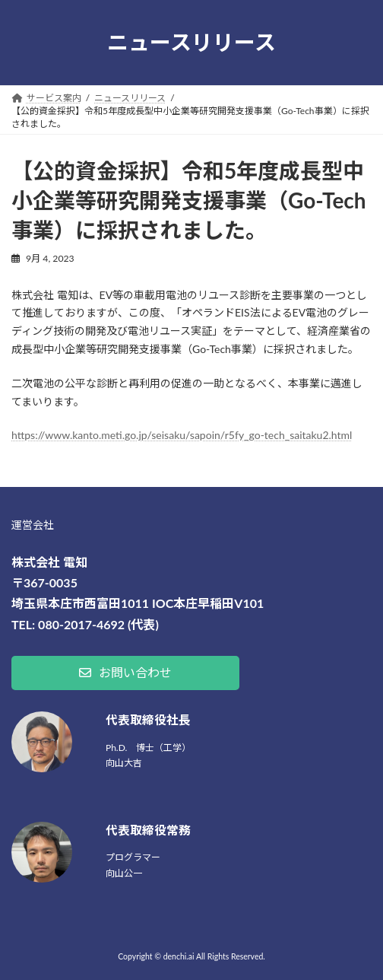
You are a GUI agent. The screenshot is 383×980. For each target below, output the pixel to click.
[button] (125, 673)
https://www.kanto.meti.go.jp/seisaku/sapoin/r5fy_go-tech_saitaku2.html (182, 435)
